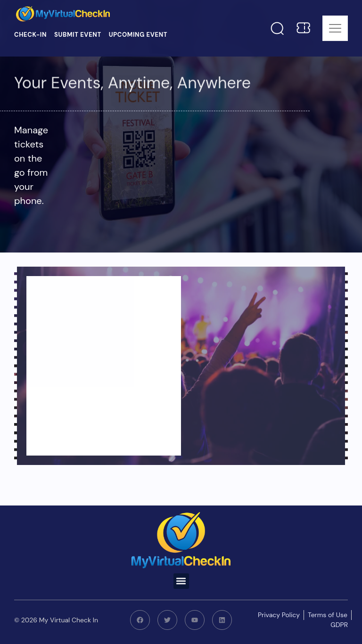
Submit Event (78, 35)
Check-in (30, 35)
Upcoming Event (138, 35)
